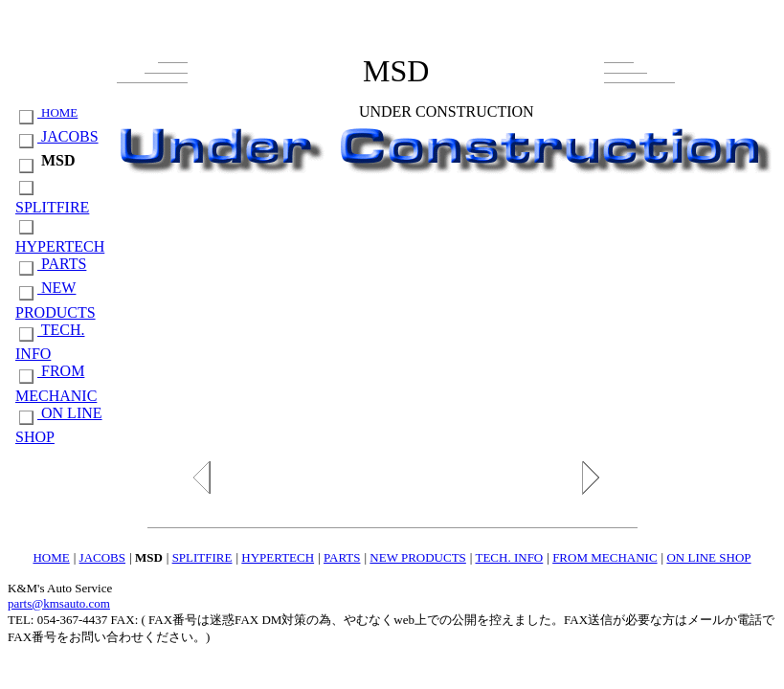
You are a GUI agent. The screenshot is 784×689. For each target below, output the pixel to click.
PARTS (51, 264)
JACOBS (57, 136)
